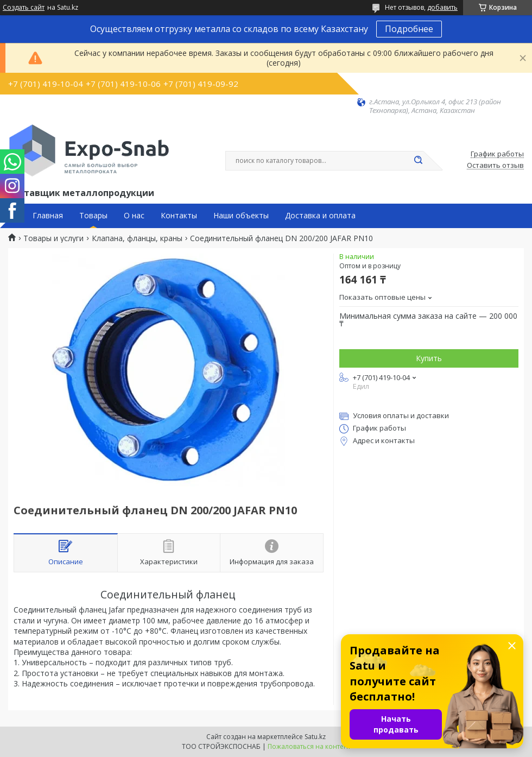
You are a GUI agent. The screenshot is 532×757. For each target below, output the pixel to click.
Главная (48, 216)
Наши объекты (241, 216)
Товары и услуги (53, 238)
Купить (429, 358)
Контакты (179, 216)
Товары (93, 216)
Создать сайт (24, 8)
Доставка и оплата (320, 216)
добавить (442, 7)
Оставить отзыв (495, 166)
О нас (134, 216)
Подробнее (409, 29)
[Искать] (418, 161)
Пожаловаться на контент (309, 746)
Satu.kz (315, 737)
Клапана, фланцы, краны (137, 238)
